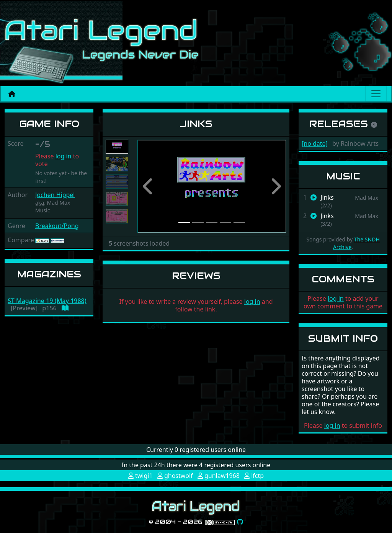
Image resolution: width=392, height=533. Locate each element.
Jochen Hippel (55, 195)
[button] (149, 186)
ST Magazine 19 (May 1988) (47, 301)
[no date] (315, 143)
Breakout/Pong (57, 226)
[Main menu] (376, 94)
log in (64, 156)
